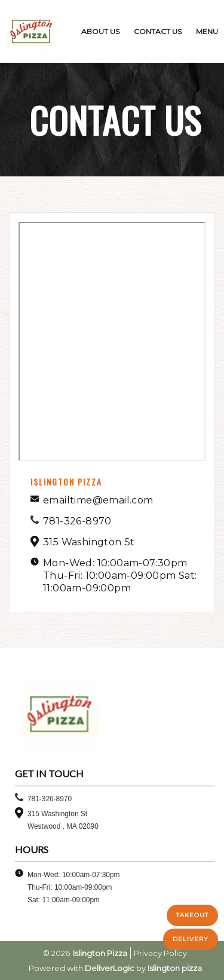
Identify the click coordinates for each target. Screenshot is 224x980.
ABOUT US (100, 31)
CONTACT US (158, 31)
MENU (207, 31)
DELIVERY (191, 939)
